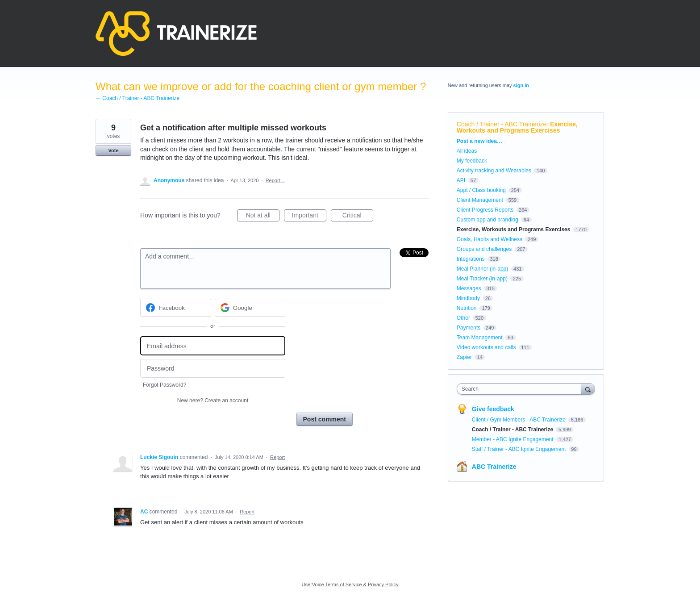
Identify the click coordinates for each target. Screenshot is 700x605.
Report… (275, 180)
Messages (469, 288)
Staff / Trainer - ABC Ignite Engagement (520, 449)
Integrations (471, 259)
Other (463, 318)
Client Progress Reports (485, 210)
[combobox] (521, 389)
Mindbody (468, 298)
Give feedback (493, 409)
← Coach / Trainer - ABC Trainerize (137, 98)
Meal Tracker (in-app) (482, 279)
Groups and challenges (484, 249)
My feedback (472, 161)
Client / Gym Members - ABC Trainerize (519, 420)
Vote (113, 150)
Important (309, 217)
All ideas (467, 151)
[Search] (588, 389)
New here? (213, 401)
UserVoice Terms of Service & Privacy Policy (350, 584)
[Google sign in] (250, 308)
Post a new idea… (479, 141)
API (461, 180)
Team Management (480, 338)
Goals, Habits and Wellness (490, 239)
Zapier (464, 357)
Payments (469, 328)
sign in (521, 85)
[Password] (213, 369)
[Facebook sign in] (176, 308)
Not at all (263, 217)
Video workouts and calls (486, 347)
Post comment (325, 419)
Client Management (480, 200)
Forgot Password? (165, 385)
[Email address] (213, 346)
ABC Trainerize (494, 467)
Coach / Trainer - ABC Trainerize (502, 124)
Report (277, 457)
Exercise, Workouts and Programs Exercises (517, 127)
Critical (358, 217)
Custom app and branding (487, 220)
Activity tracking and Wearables (494, 171)
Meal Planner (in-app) (482, 269)
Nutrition (467, 308)
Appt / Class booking (481, 190)
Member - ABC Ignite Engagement (513, 439)
